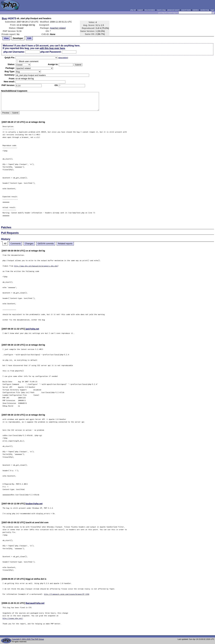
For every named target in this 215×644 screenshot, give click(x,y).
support (140, 10)
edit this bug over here (52, 48)
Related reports (65, 244)
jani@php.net (32, 329)
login (213, 10)
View (6, 38)
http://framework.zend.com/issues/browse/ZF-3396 (67, 594)
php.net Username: (14, 52)
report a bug (161, 10)
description (63, 58)
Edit (29, 38)
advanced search (173, 10)
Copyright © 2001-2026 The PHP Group (28, 639)
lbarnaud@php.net (35, 603)
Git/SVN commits (46, 244)
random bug (205, 10)
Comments (16, 244)
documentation (150, 10)
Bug (4, 18)
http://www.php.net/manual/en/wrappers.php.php (36, 266)
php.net (133, 10)
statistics (196, 10)
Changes (29, 244)
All (5, 244)
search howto (186, 10)
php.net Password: (51, 52)
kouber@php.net (34, 504)
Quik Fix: (10, 58)
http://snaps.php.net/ (13, 618)
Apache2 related (58, 28)
